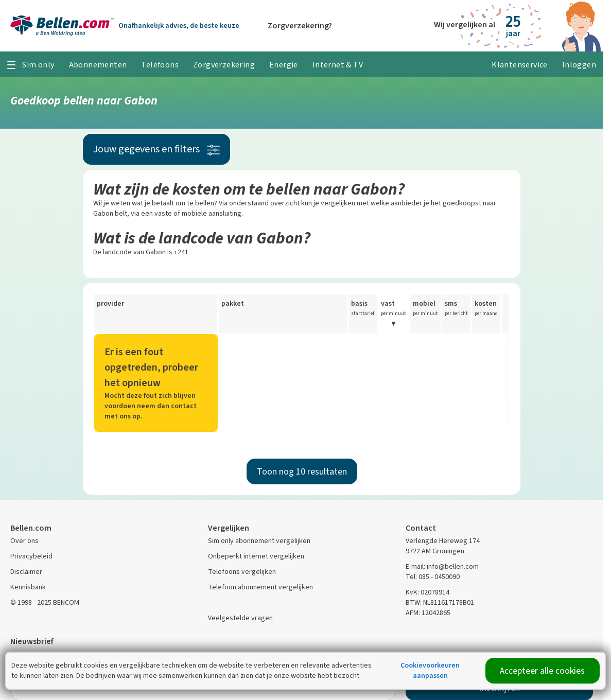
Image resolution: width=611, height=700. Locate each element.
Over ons (24, 541)
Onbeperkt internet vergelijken (256, 556)
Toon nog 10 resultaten (302, 471)
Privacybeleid (31, 556)
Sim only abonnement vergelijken (259, 541)
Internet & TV (338, 65)
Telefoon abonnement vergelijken (260, 587)
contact (184, 406)
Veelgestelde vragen (240, 618)
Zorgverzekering (224, 65)
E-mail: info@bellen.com (442, 566)
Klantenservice (520, 65)
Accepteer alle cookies (542, 671)
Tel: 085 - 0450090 (433, 577)
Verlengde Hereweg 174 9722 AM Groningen (443, 546)
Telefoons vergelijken (242, 572)
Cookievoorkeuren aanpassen (430, 670)
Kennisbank (28, 587)
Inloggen (579, 65)
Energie (284, 65)
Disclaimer (26, 572)
